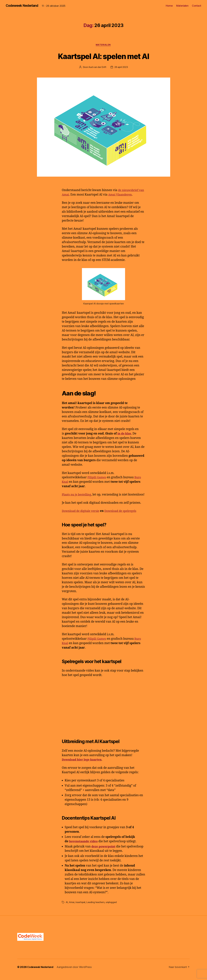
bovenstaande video (84, 846)
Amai (72, 907)
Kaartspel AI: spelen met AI (103, 56)
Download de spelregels (124, 516)
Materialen (182, 6)
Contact (197, 6)
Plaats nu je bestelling (77, 495)
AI (67, 907)
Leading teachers (96, 907)
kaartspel (81, 907)
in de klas (125, 434)
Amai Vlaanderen (127, 195)
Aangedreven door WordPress (75, 972)
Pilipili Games (97, 478)
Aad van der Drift (97, 68)
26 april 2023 (121, 68)
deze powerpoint (104, 851)
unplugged (112, 907)
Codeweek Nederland (23, 6)
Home (169, 6)
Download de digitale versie (82, 516)
